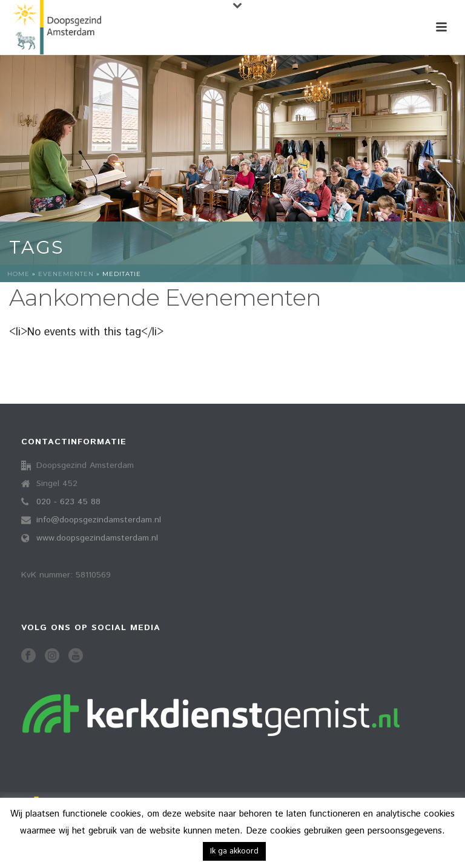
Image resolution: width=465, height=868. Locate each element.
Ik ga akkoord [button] (234, 851)
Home (18, 274)
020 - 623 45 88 (68, 502)
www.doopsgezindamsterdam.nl (97, 538)
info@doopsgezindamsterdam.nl (99, 520)
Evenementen (66, 274)
